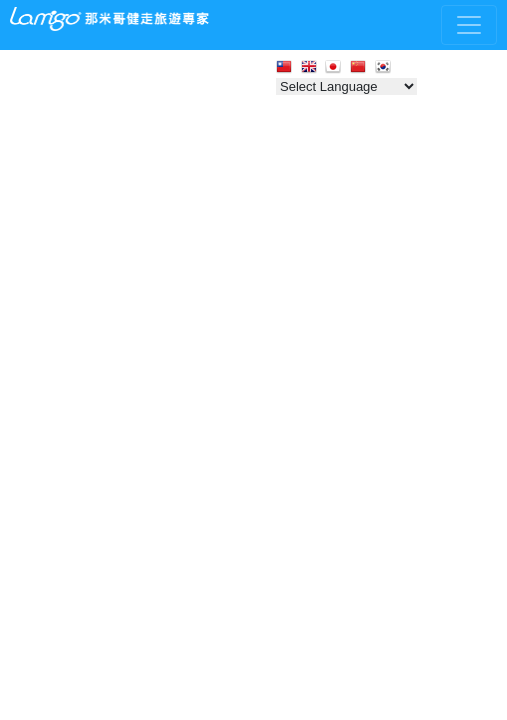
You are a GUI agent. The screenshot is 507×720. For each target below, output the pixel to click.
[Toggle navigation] (469, 25)
